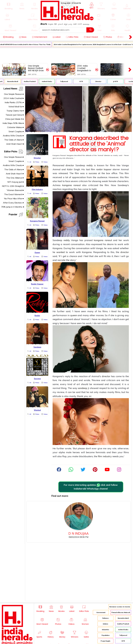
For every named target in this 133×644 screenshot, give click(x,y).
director (107, 155)
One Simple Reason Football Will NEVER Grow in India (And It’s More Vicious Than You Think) (36, 68)
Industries (105, 630)
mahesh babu (48, 81)
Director (100, 81)
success (93, 173)
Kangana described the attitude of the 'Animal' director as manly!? (99, 144)
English (51, 24)
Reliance (105, 618)
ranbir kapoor (104, 169)
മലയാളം (86, 24)
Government (101, 612)
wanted (61, 252)
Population (105, 635)
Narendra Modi (14, 81)
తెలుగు (44, 24)
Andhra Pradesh (31, 81)
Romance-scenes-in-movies (120, 607)
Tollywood (65, 81)
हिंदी (55, 24)
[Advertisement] (66, 55)
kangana (70, 155)
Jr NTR (117, 81)
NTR (83, 81)
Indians (105, 624)
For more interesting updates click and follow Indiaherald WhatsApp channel (91, 487)
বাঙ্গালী (80, 24)
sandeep (83, 388)
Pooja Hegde (105, 641)
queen (74, 315)
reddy (90, 165)
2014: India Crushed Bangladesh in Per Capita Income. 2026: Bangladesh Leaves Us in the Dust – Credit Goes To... (85, 68)
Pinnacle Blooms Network (121, 612)
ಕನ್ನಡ (66, 24)
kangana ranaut (71, 185)
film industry (105, 456)
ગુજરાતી (60, 24)
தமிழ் (70, 24)
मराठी (75, 24)
